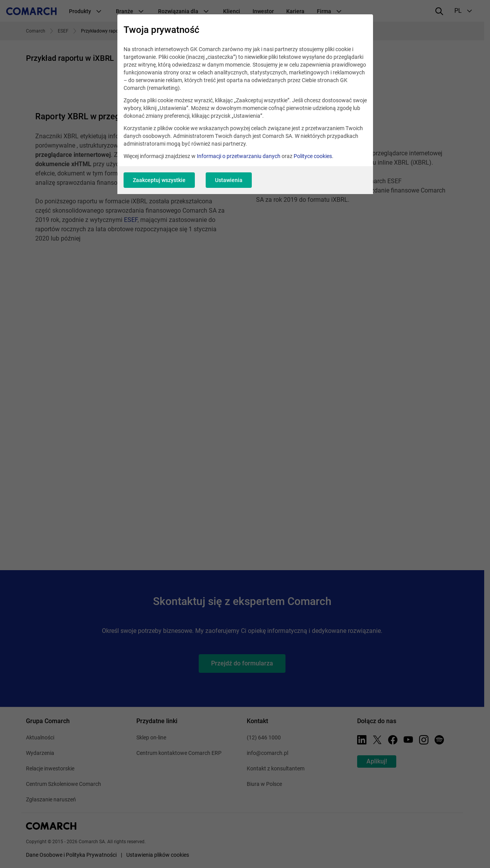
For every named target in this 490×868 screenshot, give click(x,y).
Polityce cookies (313, 156)
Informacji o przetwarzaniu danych (239, 156)
